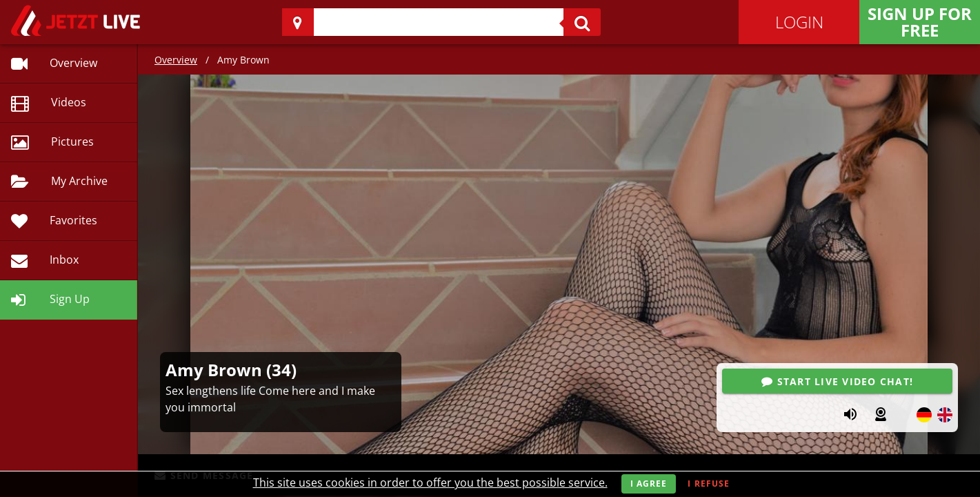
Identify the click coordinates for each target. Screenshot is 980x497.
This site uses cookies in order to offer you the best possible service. (430, 483)
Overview (176, 60)
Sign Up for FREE (920, 22)
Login (799, 22)
